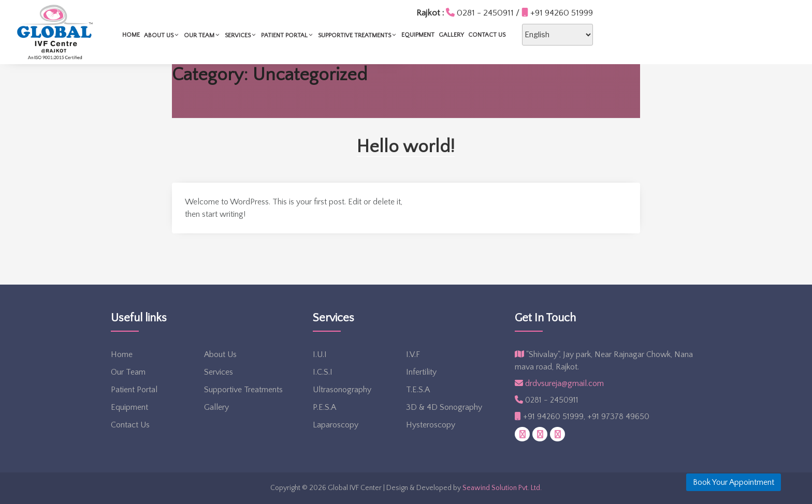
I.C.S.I (323, 372)
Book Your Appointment (734, 482)
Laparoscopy (336, 425)
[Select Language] (661, 35)
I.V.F (413, 354)
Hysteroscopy (431, 425)
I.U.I (320, 354)
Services (344, 35)
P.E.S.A (324, 407)
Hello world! (406, 147)
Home (234, 35)
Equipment (521, 35)
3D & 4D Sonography (444, 407)
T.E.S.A (418, 390)
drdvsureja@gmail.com (559, 383)
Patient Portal (390, 35)
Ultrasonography (342, 390)
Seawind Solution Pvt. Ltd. (502, 488)
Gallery (554, 35)
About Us (265, 35)
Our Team (305, 35)
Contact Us (590, 35)
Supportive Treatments (461, 35)
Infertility (421, 372)
